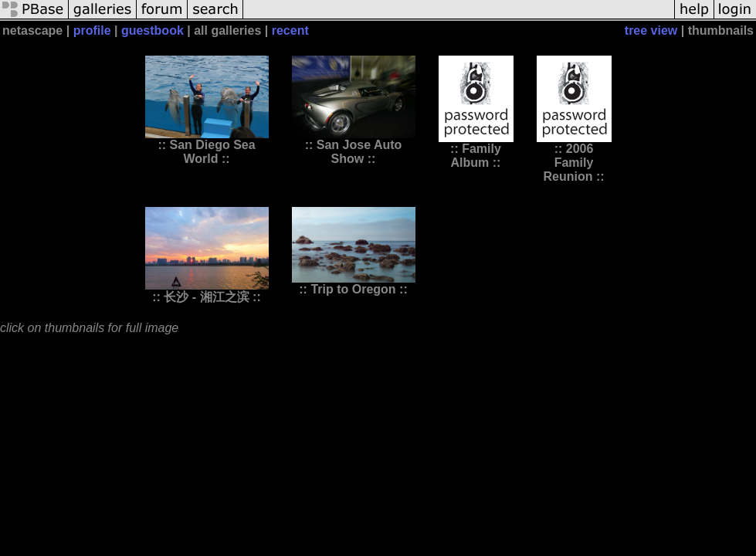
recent (290, 31)
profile (92, 31)
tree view (651, 31)
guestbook (153, 31)
